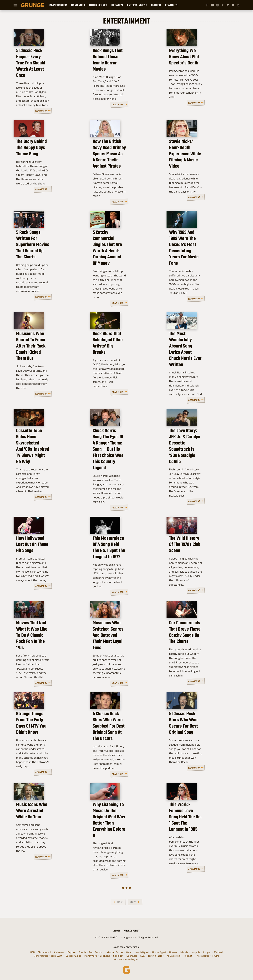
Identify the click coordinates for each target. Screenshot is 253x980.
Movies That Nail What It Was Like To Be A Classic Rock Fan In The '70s (50, 653)
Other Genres (98, 5)
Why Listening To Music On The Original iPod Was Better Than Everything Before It (123, 839)
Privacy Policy (132, 930)
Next (133, 901)
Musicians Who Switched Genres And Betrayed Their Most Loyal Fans (125, 653)
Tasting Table (155, 955)
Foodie (82, 952)
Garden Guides (115, 952)
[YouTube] (212, 5)
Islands (184, 952)
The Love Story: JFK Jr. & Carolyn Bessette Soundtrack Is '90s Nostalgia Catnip (201, 458)
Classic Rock (58, 5)
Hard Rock (78, 5)
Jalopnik (196, 952)
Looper (207, 952)
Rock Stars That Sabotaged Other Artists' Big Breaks (125, 361)
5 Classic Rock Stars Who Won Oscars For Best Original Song (199, 743)
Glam (129, 952)
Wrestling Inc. (132, 959)
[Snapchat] (233, 5)
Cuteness (59, 952)
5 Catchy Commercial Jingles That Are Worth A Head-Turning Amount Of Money (126, 267)
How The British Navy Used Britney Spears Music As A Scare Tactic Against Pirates (126, 174)
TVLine (216, 955)
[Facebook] (207, 5)
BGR (33, 952)
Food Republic (97, 952)
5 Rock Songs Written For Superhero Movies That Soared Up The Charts (49, 267)
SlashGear (132, 955)
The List (188, 955)
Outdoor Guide (73, 955)
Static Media (110, 937)
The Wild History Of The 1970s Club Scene (202, 558)
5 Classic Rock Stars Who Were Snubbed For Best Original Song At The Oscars (126, 746)
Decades (117, 5)
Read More (75, 111)
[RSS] (238, 5)
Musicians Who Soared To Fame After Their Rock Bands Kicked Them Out (47, 364)
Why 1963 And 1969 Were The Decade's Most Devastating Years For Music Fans (202, 267)
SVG (142, 955)
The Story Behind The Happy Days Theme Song (49, 171)
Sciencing (105, 955)
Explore (71, 952)
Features (171, 5)
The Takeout (202, 955)
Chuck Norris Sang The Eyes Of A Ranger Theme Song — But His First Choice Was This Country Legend (124, 461)
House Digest (159, 952)
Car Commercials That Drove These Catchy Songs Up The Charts (202, 650)
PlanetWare (91, 955)
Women (118, 959)
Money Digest (41, 955)
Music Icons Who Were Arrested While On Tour (48, 836)
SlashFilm (118, 955)
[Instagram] (218, 5)
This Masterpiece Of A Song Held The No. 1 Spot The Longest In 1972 (125, 558)
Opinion (156, 5)
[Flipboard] (228, 5)
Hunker (173, 952)
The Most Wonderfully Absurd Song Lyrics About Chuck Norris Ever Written (200, 364)
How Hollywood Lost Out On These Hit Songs (49, 558)
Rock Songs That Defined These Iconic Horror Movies (123, 79)
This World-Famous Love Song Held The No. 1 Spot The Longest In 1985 (202, 839)
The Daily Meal (173, 955)
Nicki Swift (57, 955)
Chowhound (44, 952)
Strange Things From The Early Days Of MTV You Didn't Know (46, 743)
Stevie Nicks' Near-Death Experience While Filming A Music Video (202, 174)
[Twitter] (223, 5)
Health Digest (142, 952)
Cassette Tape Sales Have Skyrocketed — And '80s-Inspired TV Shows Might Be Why (49, 458)
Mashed (218, 952)
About (117, 930)
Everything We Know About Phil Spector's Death (200, 79)
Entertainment (137, 5)
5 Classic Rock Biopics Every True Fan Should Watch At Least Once (49, 79)
